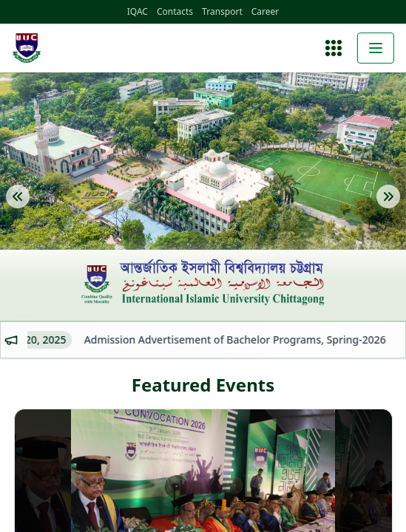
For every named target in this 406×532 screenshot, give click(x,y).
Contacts (175, 12)
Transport (222, 12)
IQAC (138, 12)
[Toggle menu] (376, 48)
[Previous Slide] (18, 208)
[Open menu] (334, 48)
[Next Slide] (388, 208)
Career (265, 12)
